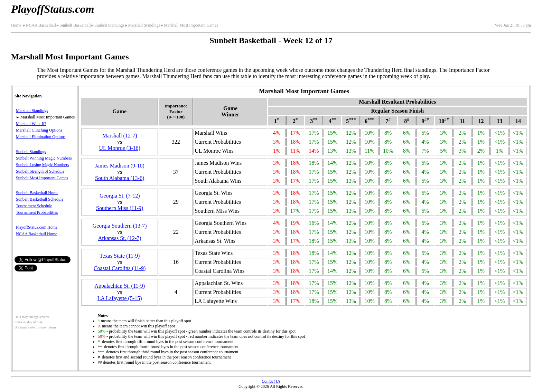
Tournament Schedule (34, 206)
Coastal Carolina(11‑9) (120, 268)
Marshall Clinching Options (39, 130)
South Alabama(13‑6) (120, 178)
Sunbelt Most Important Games (42, 178)
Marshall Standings (142, 25)
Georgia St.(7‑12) (120, 196)
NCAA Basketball (39, 25)
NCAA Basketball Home (36, 234)
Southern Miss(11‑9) (120, 208)
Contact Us (271, 381)
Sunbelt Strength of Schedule (40, 171)
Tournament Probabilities (37, 212)
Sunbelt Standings (108, 25)
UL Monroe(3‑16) (119, 148)
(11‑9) (120, 286)
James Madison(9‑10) (120, 166)
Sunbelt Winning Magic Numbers (44, 158)
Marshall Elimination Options (41, 137)
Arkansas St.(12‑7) (120, 238)
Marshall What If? (31, 124)
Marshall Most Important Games (189, 25)
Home (16, 25)
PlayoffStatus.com (53, 9)
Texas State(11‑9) (120, 256)
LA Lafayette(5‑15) (120, 298)
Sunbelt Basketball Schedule (40, 199)
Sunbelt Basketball (73, 25)
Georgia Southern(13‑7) (120, 226)
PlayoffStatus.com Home (37, 227)
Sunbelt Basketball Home (37, 193)
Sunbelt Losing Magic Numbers (43, 165)
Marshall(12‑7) (120, 136)
